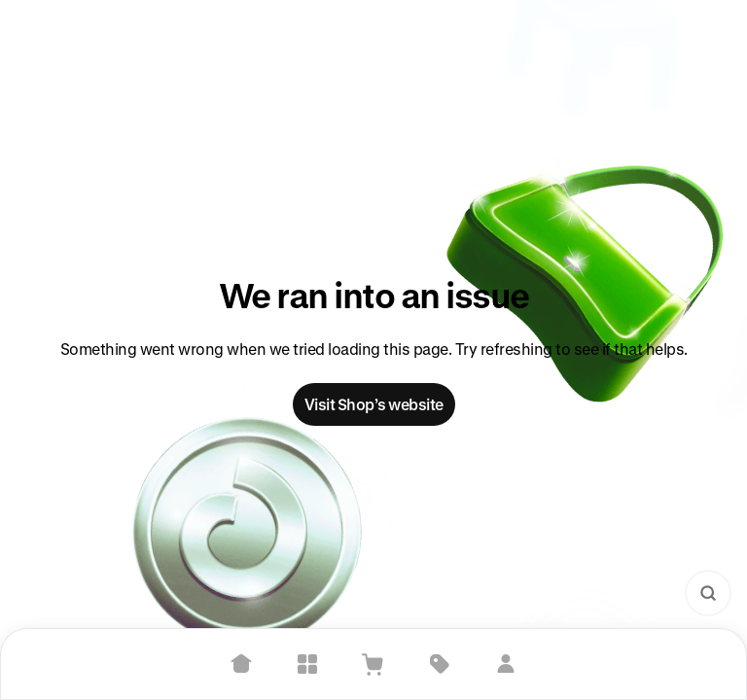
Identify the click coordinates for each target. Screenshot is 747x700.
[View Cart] (373, 664)
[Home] (241, 664)
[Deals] (440, 664)
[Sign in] (506, 664)
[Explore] (307, 664)
